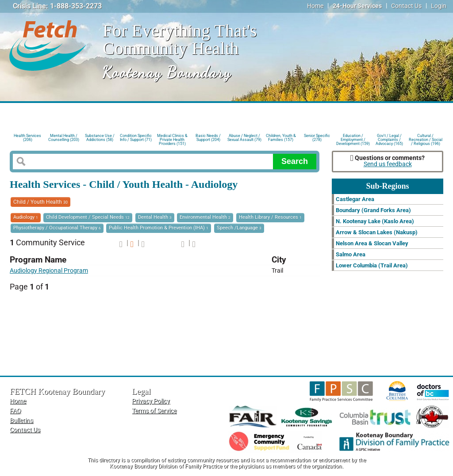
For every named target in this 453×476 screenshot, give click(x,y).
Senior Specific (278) (317, 138)
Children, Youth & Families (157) (281, 138)
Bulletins (21, 421)
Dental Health (155, 217)
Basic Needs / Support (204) (208, 138)
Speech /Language (239, 228)
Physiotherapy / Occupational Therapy (57, 228)
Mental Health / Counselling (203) (64, 138)
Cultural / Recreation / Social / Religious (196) (426, 139)
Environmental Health (205, 217)
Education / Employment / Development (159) (353, 139)
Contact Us (406, 6)
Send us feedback (388, 164)
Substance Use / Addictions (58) (100, 138)
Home (315, 6)
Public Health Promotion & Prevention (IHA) (159, 228)
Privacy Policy (151, 401)
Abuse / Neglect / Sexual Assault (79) (244, 138)
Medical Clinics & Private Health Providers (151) (172, 139)
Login (439, 6)
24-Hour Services (357, 6)
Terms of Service (154, 411)
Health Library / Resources (270, 217)
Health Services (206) (27, 138)
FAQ (15, 411)
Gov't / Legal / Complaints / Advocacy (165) (389, 139)
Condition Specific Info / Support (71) (136, 138)
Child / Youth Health (40, 202)
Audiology (26, 217)
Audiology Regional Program (49, 271)
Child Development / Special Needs (88, 217)
